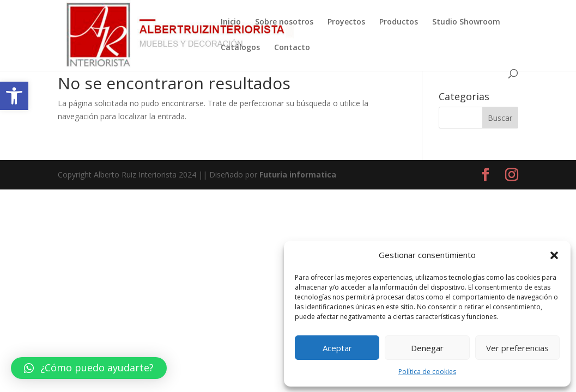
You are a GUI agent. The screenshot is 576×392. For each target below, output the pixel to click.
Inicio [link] (231, 22)
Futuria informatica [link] (298, 174)
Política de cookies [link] (427, 372)
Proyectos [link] (346, 22)
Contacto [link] (292, 48)
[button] (554, 255)
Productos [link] (399, 22)
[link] (14, 96)
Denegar (427, 348)
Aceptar (337, 348)
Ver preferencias (517, 348)
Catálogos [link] (240, 48)
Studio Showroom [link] (466, 22)
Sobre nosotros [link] (284, 22)
